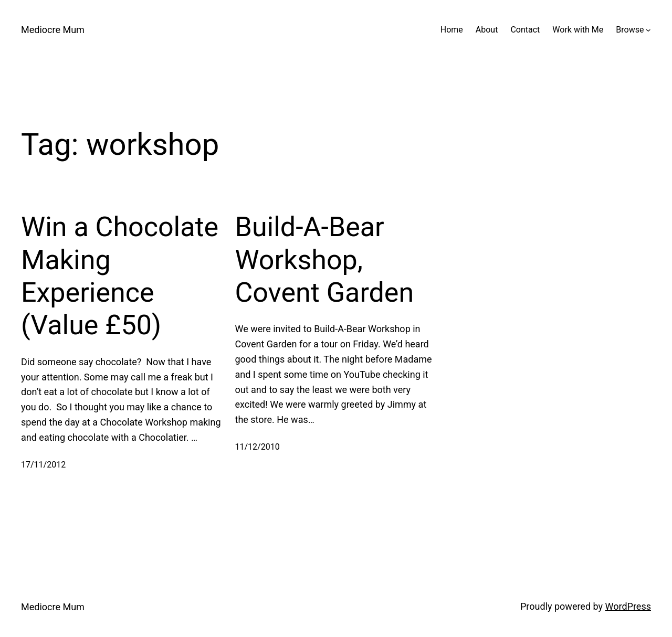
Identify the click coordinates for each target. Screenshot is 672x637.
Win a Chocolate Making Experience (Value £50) (120, 276)
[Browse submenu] (648, 30)
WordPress (628, 606)
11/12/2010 (258, 447)
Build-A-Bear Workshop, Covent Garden (325, 260)
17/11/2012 (43, 465)
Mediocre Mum (53, 30)
